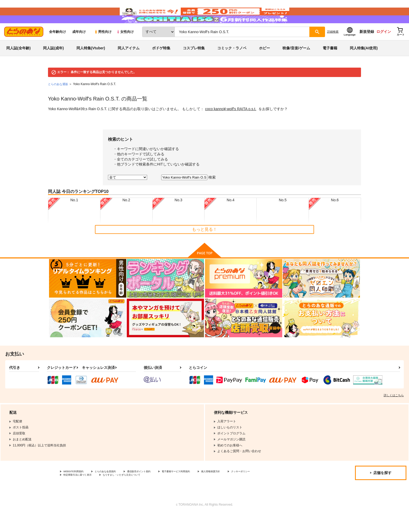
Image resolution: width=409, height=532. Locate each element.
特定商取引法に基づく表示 (118, 492)
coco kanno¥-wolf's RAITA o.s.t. (231, 125)
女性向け (125, 47)
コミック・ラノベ (232, 64)
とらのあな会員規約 (115, 488)
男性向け (103, 47)
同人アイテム (129, 64)
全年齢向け (58, 47)
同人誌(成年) (53, 64)
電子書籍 (330, 64)
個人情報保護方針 (244, 488)
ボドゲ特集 (161, 64)
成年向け (79, 47)
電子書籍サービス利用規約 (202, 488)
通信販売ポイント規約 (156, 488)
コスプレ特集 (194, 64)
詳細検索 (333, 47)
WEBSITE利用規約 (77, 488)
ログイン (384, 47)
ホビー (264, 64)
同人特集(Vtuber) (91, 64)
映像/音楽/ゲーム (296, 64)
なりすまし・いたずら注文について (173, 492)
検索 (212, 193)
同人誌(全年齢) (18, 64)
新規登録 (367, 47)
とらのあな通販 (59, 100)
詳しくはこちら (394, 411)
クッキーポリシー (76, 492)
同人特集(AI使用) (364, 64)
